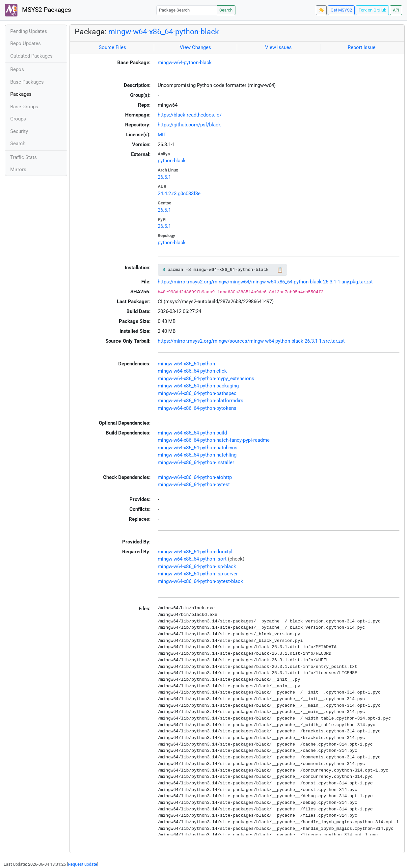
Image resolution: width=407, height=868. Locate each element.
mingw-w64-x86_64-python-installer (196, 462)
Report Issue (362, 47)
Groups (18, 119)
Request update (82, 864)
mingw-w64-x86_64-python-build (192, 433)
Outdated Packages (31, 56)
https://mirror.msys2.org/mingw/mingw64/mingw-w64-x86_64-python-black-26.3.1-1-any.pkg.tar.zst (265, 282)
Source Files (112, 47)
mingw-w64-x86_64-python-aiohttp (195, 477)
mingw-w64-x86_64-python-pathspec (197, 393)
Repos (17, 69)
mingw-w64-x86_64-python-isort (192, 559)
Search (226, 10)
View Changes (195, 47)
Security (19, 131)
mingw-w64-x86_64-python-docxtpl (195, 552)
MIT (162, 135)
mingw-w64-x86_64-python (186, 364)
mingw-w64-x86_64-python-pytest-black (200, 581)
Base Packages (27, 82)
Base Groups (24, 107)
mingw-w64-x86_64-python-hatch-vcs (198, 448)
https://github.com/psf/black (189, 125)
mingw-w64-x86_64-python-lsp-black (197, 566)
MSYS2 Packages (38, 10)
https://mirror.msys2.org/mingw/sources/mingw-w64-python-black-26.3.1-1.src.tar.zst (251, 341)
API (396, 10)
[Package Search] (187, 10)
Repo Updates (26, 43)
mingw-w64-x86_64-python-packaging (198, 386)
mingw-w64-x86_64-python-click (192, 371)
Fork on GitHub (372, 10)
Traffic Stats (24, 157)
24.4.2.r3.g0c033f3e (179, 194)
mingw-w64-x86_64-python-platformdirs (201, 401)
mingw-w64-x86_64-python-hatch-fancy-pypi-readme (214, 440)
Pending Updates (29, 31)
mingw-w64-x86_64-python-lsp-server (198, 574)
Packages (21, 94)
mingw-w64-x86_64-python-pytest (194, 485)
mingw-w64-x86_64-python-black (164, 32)
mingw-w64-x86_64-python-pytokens (197, 408)
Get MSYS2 (341, 10)
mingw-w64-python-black (185, 63)
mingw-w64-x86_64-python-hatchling (197, 455)
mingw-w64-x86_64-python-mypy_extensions (206, 379)
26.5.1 (164, 177)
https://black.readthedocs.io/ (190, 115)
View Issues (278, 47)
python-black (172, 161)
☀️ (321, 10)
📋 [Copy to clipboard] (280, 270)
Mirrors (18, 170)
